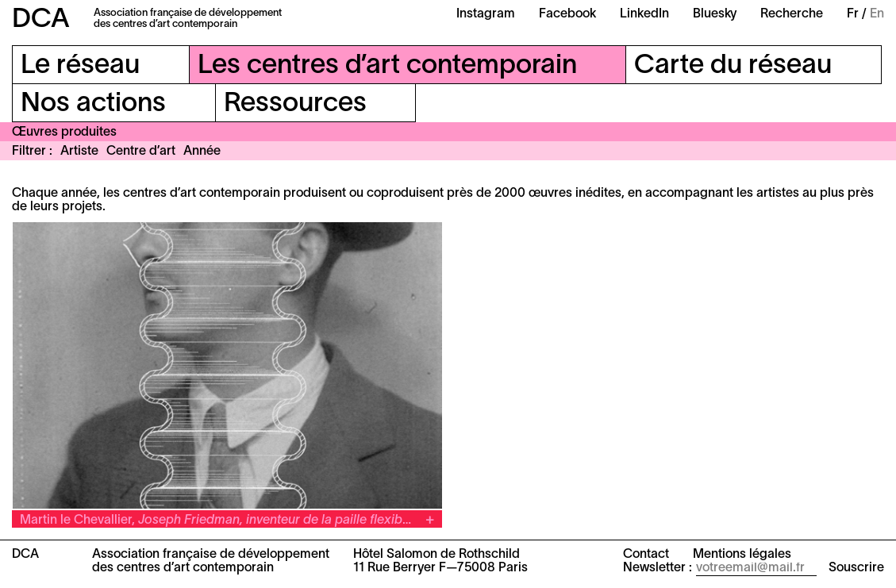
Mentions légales (742, 555)
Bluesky (715, 14)
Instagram (486, 14)
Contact (646, 555)
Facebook (567, 14)
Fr (853, 14)
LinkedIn (644, 14)
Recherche (792, 14)
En (877, 14)
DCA (41, 20)
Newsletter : (658, 568)
